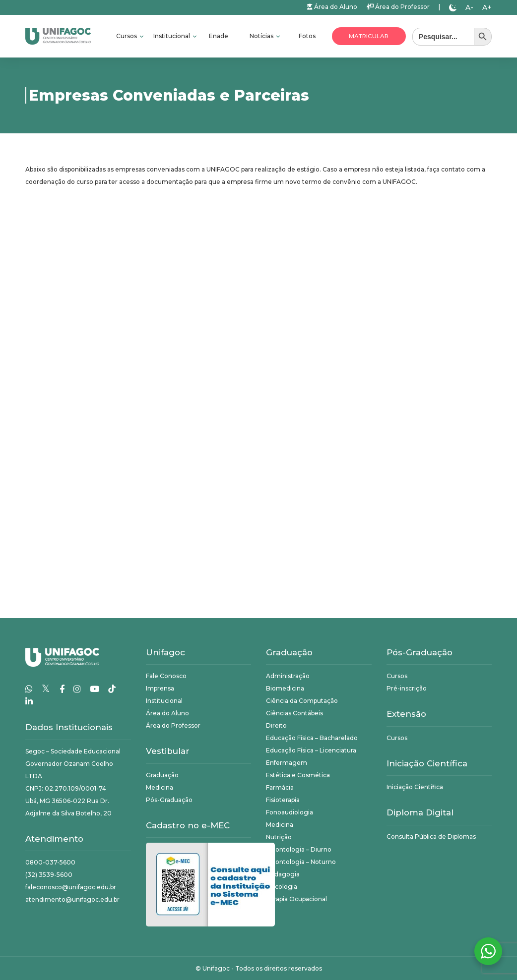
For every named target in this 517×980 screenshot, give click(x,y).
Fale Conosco (166, 676)
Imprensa (160, 688)
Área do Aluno (332, 7)
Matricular (369, 36)
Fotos (307, 36)
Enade (219, 36)
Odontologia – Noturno (301, 862)
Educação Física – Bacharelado (312, 738)
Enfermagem (287, 763)
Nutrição (279, 837)
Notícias (262, 36)
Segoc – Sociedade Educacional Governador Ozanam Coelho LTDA (73, 764)
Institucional (172, 36)
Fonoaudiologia (290, 812)
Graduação (162, 775)
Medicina (160, 787)
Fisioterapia (283, 800)
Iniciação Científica (415, 787)
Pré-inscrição (407, 688)
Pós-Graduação (169, 800)
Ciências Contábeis (294, 713)
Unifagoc (216, 968)
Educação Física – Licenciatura (311, 750)
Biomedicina (285, 688)
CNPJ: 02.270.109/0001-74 (66, 788)
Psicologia (282, 887)
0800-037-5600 (50, 862)
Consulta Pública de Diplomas (431, 836)
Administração (288, 676)
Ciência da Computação (302, 701)
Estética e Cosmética (298, 775)
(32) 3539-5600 (49, 875)
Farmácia (280, 787)
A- (469, 7)
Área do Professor (398, 7)
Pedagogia (283, 874)
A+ (487, 7)
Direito (276, 725)
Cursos (127, 36)
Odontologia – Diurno (299, 849)
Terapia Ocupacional (296, 899)
